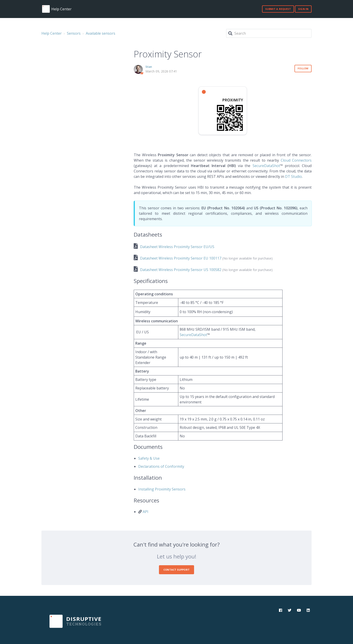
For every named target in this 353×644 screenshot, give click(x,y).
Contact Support (176, 570)
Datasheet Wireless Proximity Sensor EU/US (177, 247)
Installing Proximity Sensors (162, 489)
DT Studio (293, 176)
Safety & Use (149, 458)
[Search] (269, 33)
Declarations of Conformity (161, 466)
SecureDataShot (266, 166)
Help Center (52, 33)
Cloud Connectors (296, 160)
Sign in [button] (303, 9)
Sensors (74, 33)
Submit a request (278, 9)
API (146, 512)
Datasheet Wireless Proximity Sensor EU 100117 (181, 258)
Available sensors (101, 33)
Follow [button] (303, 68)
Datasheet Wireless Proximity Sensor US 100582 (181, 270)
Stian (149, 67)
